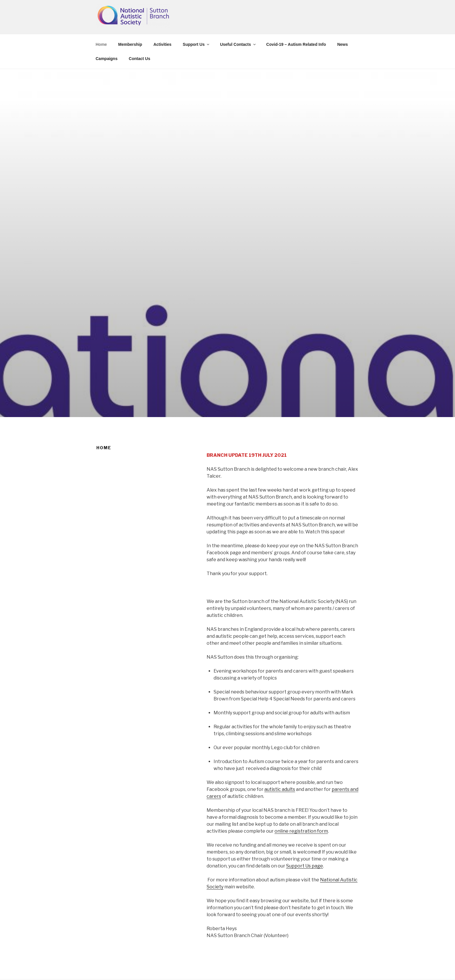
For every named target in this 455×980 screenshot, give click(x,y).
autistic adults (280, 789)
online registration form (301, 831)
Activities (162, 44)
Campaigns (107, 59)
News (343, 44)
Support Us (196, 44)
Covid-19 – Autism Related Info (296, 44)
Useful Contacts (238, 44)
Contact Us (140, 59)
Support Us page (305, 866)
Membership (130, 44)
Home (101, 44)
